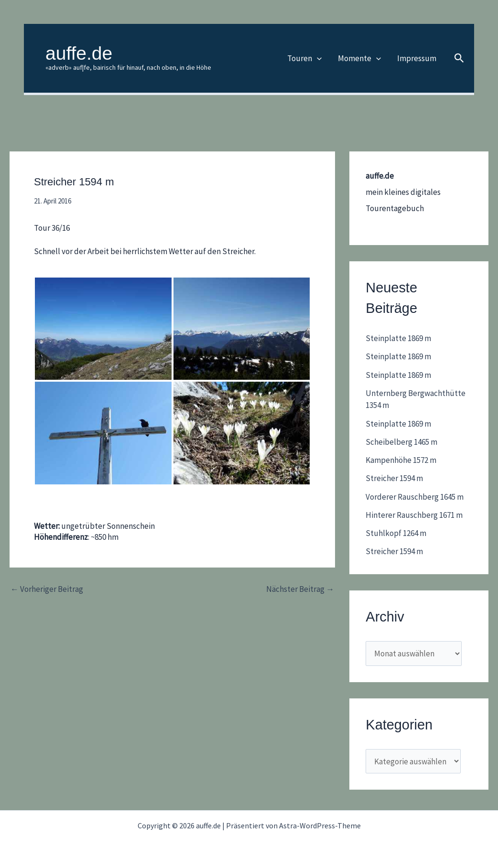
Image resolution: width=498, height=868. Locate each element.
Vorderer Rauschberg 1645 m (415, 497)
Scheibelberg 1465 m (401, 442)
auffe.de (79, 53)
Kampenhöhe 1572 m (401, 460)
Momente (359, 58)
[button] (459, 59)
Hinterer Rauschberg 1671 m (414, 515)
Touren (304, 58)
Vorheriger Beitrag (47, 589)
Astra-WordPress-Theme (320, 825)
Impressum (417, 58)
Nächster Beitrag (300, 589)
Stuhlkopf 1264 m (396, 533)
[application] (317, 58)
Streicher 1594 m (394, 478)
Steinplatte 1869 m (398, 338)
